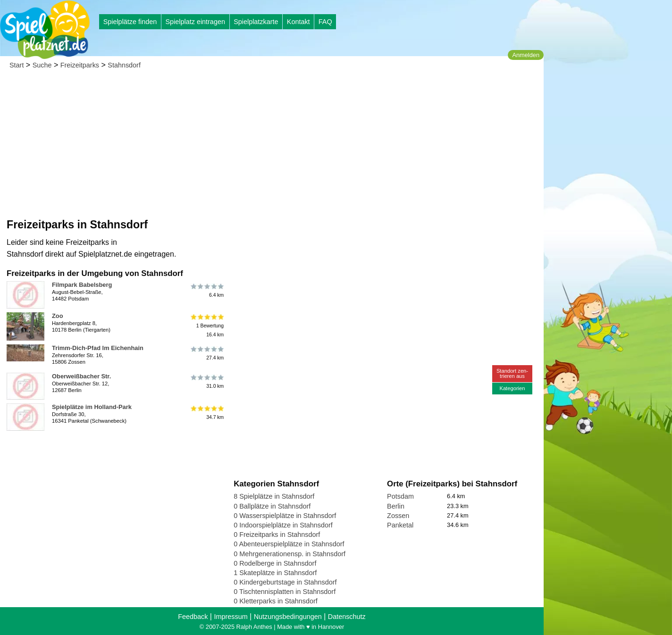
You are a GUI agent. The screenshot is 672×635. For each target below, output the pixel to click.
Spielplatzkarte (256, 22)
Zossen (398, 516)
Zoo (58, 316)
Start (17, 65)
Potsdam (400, 496)
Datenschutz (347, 617)
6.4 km (206, 290)
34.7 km (206, 412)
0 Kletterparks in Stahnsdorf (276, 601)
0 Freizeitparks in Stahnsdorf (277, 535)
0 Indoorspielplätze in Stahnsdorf (283, 525)
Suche (42, 65)
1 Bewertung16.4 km (206, 326)
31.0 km (206, 382)
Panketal (400, 525)
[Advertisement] (272, 146)
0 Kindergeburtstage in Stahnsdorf (285, 582)
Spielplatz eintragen (195, 22)
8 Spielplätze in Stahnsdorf (274, 496)
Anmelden (526, 55)
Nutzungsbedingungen (288, 617)
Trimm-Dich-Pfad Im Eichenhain (98, 348)
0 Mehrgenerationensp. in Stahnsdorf (290, 554)
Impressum (231, 617)
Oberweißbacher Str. (81, 376)
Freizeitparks (80, 65)
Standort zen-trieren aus (512, 373)
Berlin (396, 506)
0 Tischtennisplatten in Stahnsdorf (285, 592)
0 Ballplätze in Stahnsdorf (272, 506)
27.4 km (206, 353)
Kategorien (512, 388)
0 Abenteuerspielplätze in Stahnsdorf (289, 544)
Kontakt (298, 22)
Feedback (193, 617)
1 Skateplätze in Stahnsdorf (275, 573)
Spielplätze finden (130, 22)
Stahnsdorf (124, 65)
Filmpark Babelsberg (82, 285)
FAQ (325, 22)
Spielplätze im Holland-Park (92, 407)
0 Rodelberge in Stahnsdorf (275, 563)
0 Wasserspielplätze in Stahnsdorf (285, 516)
